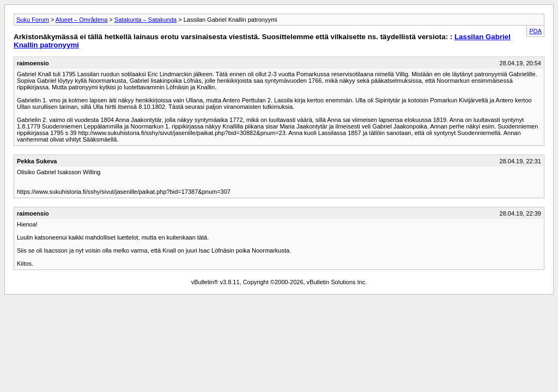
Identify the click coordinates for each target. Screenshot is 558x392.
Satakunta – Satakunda (145, 20)
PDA (535, 31)
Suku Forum (33, 20)
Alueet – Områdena (81, 20)
